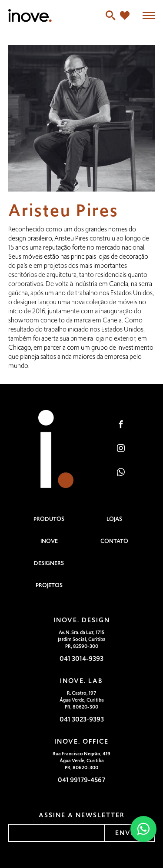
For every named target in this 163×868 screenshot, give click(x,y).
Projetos (49, 585)
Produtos (49, 519)
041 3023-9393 (82, 719)
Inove (49, 541)
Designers (49, 563)
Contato (114, 541)
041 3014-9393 (81, 658)
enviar (130, 833)
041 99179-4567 (81, 780)
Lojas (114, 519)
